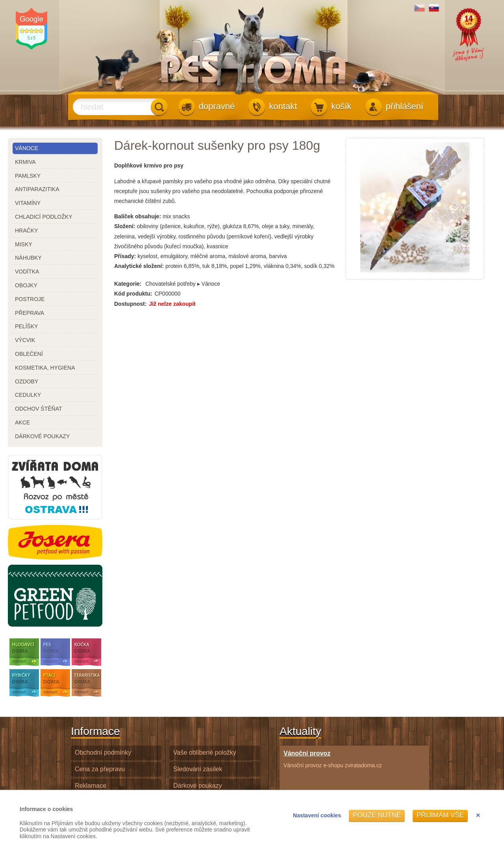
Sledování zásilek (198, 769)
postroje (30, 299)
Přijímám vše (440, 815)
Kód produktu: (133, 294)
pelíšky (26, 326)
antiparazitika (37, 189)
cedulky (28, 395)
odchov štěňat (39, 409)
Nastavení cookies (317, 815)
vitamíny (28, 203)
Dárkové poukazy (198, 786)
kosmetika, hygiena (45, 368)
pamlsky (28, 176)
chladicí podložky (44, 217)
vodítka (27, 272)
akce (22, 422)
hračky (26, 231)
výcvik (25, 340)
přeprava (30, 313)
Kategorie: (128, 284)
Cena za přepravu (100, 769)
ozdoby (27, 381)
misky (24, 244)
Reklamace (91, 786)
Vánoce (27, 148)
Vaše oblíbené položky (205, 752)
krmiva (25, 162)
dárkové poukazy (42, 436)
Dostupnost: (130, 304)
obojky (26, 285)
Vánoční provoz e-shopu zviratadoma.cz (333, 759)
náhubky (28, 258)
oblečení (29, 354)
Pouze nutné (377, 815)
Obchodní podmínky (103, 752)
